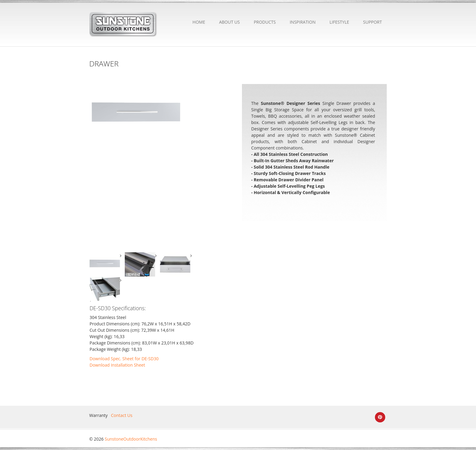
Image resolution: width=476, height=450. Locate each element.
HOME (199, 22)
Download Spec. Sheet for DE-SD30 (124, 359)
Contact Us (122, 415)
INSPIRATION (303, 22)
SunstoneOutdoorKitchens (131, 439)
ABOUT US (229, 22)
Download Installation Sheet (117, 365)
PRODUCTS (265, 22)
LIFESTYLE (339, 22)
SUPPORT (372, 22)
